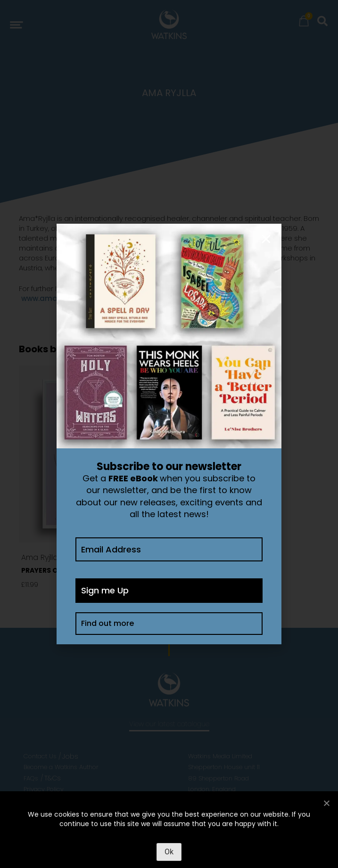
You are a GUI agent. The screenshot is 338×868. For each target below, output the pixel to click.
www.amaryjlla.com (57, 298)
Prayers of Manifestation (70, 570)
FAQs (31, 778)
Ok (169, 852)
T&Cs (53, 778)
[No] (326, 803)
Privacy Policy (44, 789)
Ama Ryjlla (40, 557)
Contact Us (40, 756)
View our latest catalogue (169, 724)
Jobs (70, 756)
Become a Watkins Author (61, 767)
